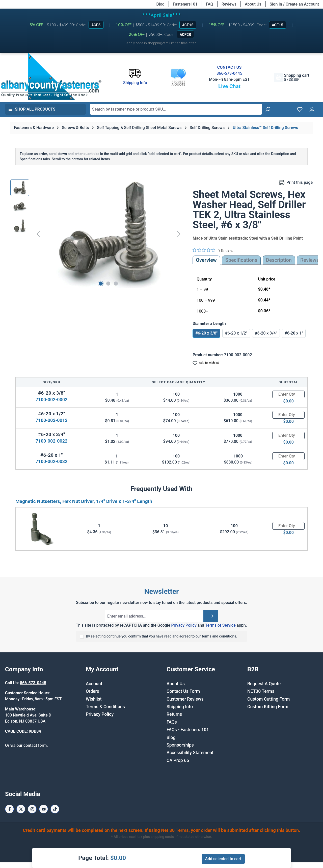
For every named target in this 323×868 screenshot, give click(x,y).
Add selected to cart (223, 859)
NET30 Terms (261, 691)
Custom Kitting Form (268, 707)
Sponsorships (180, 745)
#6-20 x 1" (294, 333)
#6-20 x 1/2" (236, 333)
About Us (253, 4)
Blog (160, 4)
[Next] (179, 234)
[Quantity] (288, 394)
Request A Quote (264, 684)
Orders (92, 691)
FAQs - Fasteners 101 (188, 730)
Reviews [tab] (310, 260)
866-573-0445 (229, 73)
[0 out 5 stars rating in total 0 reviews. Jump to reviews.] (214, 250)
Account (94, 684)
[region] (96, 234)
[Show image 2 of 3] (108, 284)
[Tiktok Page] (55, 809)
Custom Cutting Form (268, 699)
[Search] (268, 109)
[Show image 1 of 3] (101, 284)
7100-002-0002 (51, 400)
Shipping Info (180, 707)
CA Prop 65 (178, 760)
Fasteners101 (185, 4)
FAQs (172, 722)
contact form (35, 745)
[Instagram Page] (32, 809)
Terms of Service (220, 625)
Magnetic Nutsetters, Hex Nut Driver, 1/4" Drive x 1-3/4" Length (84, 501)
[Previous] (38, 234)
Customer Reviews (185, 699)
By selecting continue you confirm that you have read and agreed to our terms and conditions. (161, 636)
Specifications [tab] (241, 260)
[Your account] (312, 109)
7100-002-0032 (51, 461)
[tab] (279, 260)
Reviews (229, 4)
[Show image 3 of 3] (116, 284)
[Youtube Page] (44, 809)
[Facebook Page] (9, 809)
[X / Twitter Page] (21, 809)
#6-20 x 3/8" (206, 333)
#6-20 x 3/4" (266, 333)
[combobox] (176, 109)
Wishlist (94, 699)
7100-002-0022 (51, 441)
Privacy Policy (184, 625)
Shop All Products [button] (32, 109)
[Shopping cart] (291, 77)
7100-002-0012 (51, 420)
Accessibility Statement (190, 753)
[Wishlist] (300, 109)
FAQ (210, 4)
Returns (174, 714)
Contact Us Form (183, 691)
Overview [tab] (206, 260)
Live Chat (229, 86)
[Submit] (211, 616)
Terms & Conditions (105, 707)
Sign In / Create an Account (294, 4)
